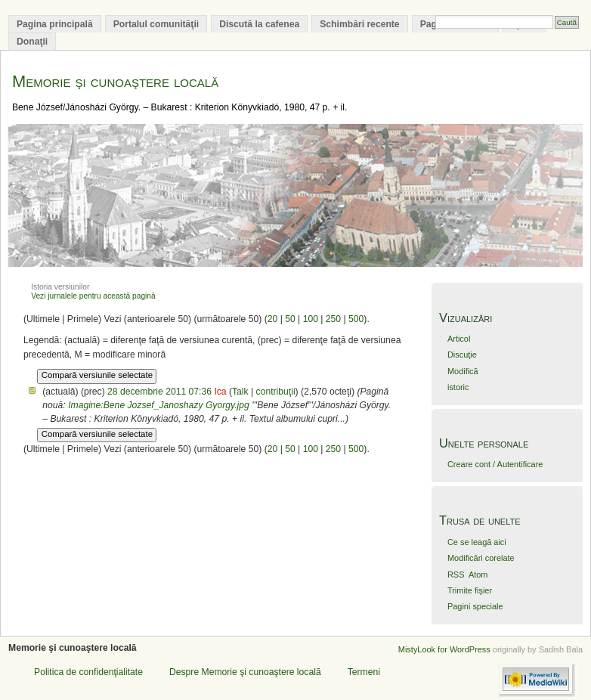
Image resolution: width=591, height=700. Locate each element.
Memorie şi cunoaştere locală (115, 81)
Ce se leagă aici (477, 542)
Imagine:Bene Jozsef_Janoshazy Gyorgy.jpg (159, 405)
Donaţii (32, 42)
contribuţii (276, 392)
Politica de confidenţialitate (88, 672)
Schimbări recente (359, 24)
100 (311, 319)
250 (333, 319)
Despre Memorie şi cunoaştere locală (245, 672)
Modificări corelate (481, 558)
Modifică (463, 371)
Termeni (364, 672)
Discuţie (462, 355)
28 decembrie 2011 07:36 (159, 392)
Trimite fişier (470, 590)
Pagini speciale (475, 606)
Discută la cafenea (259, 24)
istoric (458, 387)
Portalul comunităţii (156, 24)
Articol (459, 339)
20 (273, 319)
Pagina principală (55, 24)
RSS (456, 575)
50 (290, 319)
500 (356, 319)
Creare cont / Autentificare (495, 464)
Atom (478, 575)
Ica (220, 392)
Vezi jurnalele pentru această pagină (93, 296)
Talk (240, 392)
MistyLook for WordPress (444, 649)
